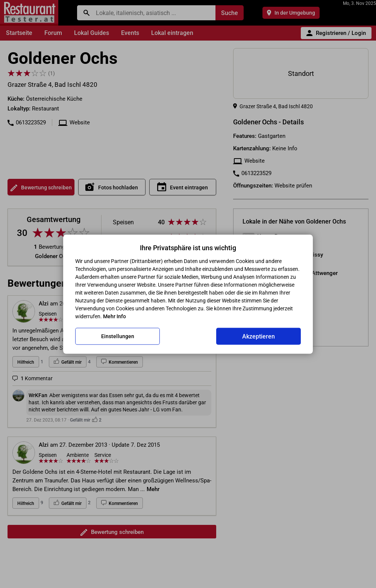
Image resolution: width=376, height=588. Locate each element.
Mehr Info (114, 316)
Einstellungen (118, 336)
